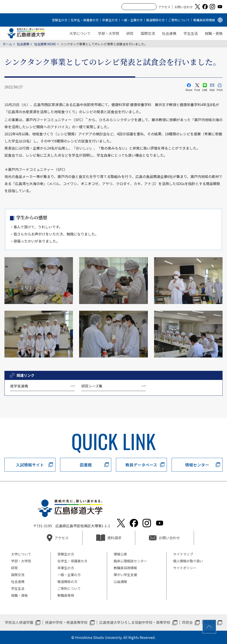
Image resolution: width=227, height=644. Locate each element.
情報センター (197, 465)
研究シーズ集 (92, 386)
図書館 (86, 465)
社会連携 (169, 33)
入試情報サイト (30, 465)
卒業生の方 (110, 20)
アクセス (164, 7)
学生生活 (191, 33)
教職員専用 (66, 595)
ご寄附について (179, 20)
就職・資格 (214, 33)
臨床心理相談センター (130, 561)
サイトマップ (183, 554)
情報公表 (120, 554)
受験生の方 (60, 20)
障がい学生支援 (125, 575)
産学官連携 (19, 386)
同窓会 (187, 622)
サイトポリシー (185, 568)
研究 (130, 33)
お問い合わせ (184, 7)
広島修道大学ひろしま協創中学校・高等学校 (135, 622)
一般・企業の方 (132, 20)
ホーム (7, 44)
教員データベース (141, 465)
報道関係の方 (155, 20)
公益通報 (120, 582)
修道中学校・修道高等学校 (66, 622)
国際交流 (148, 33)
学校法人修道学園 (19, 622)
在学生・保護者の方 (85, 20)
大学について (80, 33)
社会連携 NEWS (45, 44)
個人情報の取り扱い (188, 561)
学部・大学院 (109, 33)
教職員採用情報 (204, 20)
